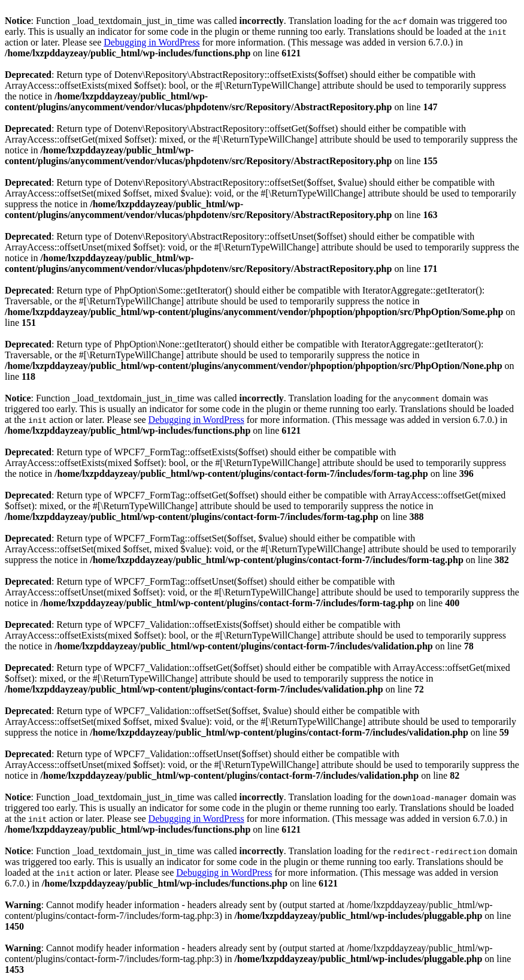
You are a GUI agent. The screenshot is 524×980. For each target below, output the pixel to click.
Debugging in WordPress (152, 42)
